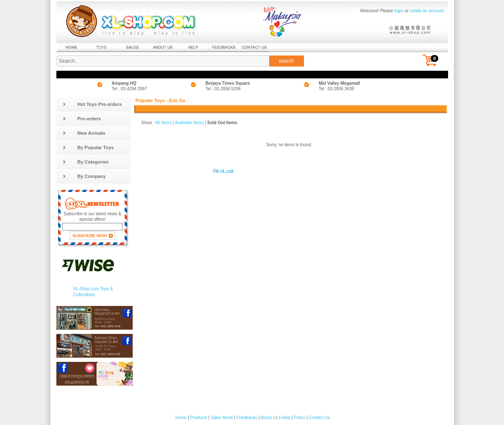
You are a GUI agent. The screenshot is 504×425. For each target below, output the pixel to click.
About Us (269, 418)
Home (181, 418)
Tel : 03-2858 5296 (223, 89)
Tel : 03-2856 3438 (337, 89)
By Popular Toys (88, 147)
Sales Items (222, 418)
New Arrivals (84, 133)
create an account (426, 11)
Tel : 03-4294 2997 (129, 89)
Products (199, 418)
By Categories (86, 162)
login (399, 11)
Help (286, 418)
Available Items (189, 123)
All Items (163, 123)
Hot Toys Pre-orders (92, 104)
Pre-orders (82, 119)
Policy (299, 418)
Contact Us (319, 418)
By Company (84, 176)
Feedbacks (247, 418)
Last (228, 171)
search (286, 61)
